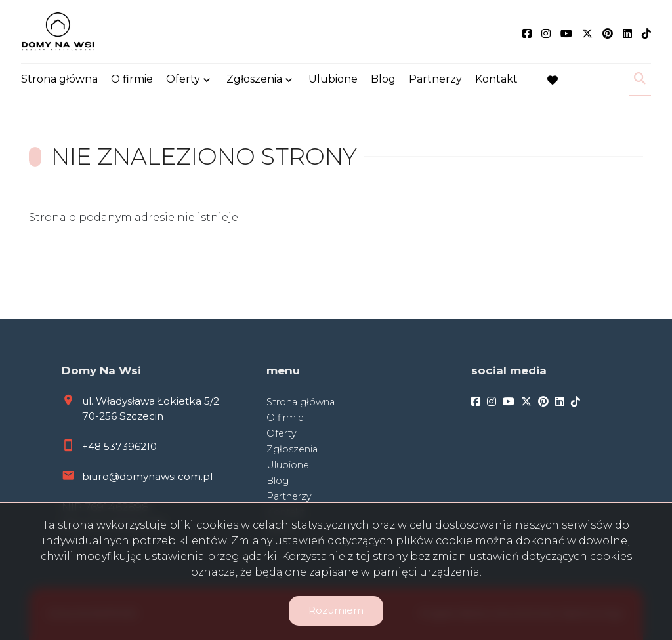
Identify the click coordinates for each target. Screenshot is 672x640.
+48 (93, 446)
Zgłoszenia (254, 80)
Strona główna (59, 80)
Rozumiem (336, 610)
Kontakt (496, 80)
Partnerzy (435, 80)
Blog (383, 80)
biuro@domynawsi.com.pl (147, 476)
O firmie (132, 80)
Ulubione (333, 80)
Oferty (183, 80)
